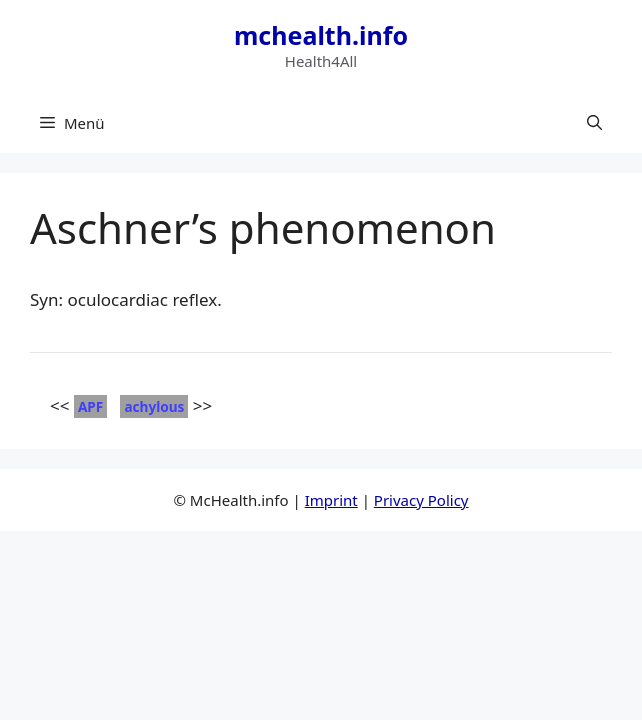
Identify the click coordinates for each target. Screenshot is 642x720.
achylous (154, 406)
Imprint (331, 500)
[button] (594, 123)
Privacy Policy (421, 500)
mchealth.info (321, 35)
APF (90, 406)
